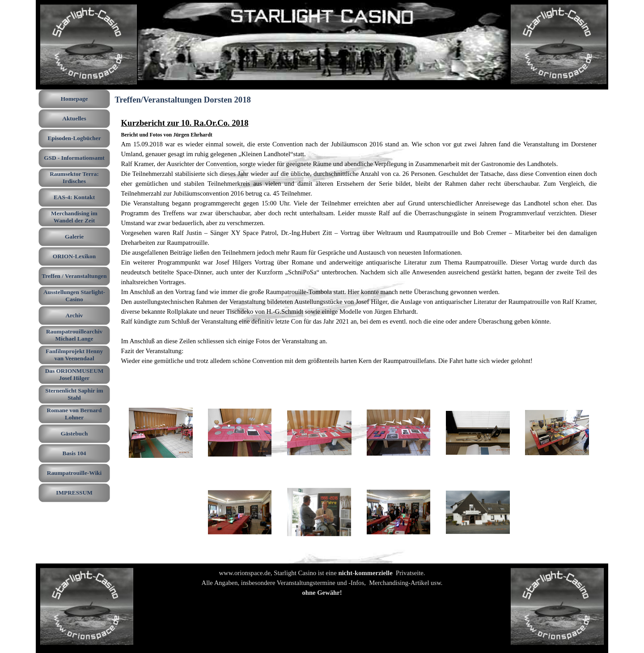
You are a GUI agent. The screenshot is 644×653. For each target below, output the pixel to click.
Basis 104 (74, 453)
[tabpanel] (359, 246)
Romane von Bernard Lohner (74, 414)
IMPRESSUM (74, 493)
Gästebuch (74, 433)
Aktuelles (74, 118)
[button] (161, 433)
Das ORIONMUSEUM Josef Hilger (74, 374)
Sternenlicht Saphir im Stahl (74, 394)
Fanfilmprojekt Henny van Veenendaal (74, 355)
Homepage (74, 99)
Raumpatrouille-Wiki (74, 473)
